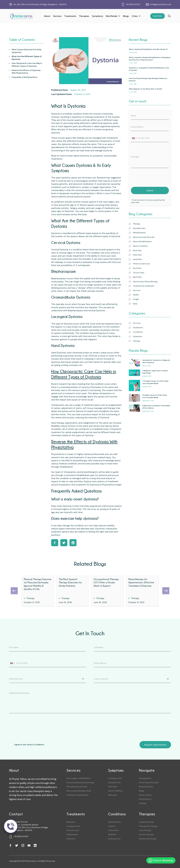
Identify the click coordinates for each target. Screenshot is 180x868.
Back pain (112, 795)
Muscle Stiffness (115, 791)
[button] (113, 16)
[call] (11, 826)
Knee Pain (113, 787)
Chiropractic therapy (148, 826)
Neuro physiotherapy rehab (79, 791)
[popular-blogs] (150, 363)
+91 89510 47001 (133, 4)
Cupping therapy (146, 822)
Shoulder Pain (114, 783)
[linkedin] (35, 846)
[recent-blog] (150, 51)
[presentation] (152, 177)
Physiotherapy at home (77, 787)
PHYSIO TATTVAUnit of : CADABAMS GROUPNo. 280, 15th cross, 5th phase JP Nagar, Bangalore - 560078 (31, 826)
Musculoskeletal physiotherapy (80, 783)
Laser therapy (145, 830)
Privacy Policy (145, 795)
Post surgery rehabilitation (79, 778)
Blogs (126, 16)
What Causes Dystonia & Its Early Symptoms (27, 51)
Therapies (84, 16)
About (47, 16)
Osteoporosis (114, 839)
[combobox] (134, 138)
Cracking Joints (115, 778)
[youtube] (29, 846)
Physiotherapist (146, 787)
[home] (22, 16)
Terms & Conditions (35, 745)
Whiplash (112, 835)
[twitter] (17, 846)
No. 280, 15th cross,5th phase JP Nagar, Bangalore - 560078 (40, 4)
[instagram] (23, 846)
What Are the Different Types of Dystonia (27, 58)
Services (57, 16)
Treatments (70, 16)
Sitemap (143, 803)
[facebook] (10, 846)
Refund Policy (145, 799)
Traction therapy (146, 835)
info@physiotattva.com (161, 4)
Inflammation (72, 835)
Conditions (117, 814)
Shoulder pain (73, 830)
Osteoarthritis (114, 822)
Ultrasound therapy (148, 839)
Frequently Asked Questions (24, 77)
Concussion (113, 830)
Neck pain (71, 839)
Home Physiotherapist (149, 783)
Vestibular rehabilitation (78, 795)
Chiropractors (145, 778)
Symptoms (97, 16)
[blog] (38, 591)
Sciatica (112, 826)
